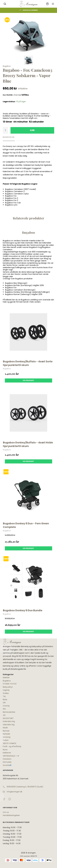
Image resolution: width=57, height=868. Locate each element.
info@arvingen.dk (15, 792)
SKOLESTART (8, 718)
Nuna (5, 750)
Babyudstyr (8, 687)
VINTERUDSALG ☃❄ (11, 756)
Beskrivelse (9, 137)
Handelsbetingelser (11, 815)
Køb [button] (32, 130)
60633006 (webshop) (16, 787)
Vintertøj (7, 737)
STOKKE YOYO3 (10, 684)
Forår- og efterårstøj (12, 746)
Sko (4, 709)
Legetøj (6, 690)
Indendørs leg (9, 721)
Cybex (6, 740)
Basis (5, 699)
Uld (4, 703)
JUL (4, 715)
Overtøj (6, 706)
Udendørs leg (9, 725)
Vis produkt (28, 380)
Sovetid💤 (7, 765)
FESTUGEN (7, 762)
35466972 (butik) (35, 787)
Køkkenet (7, 753)
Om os (6, 812)
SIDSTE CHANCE (10, 743)
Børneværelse (9, 712)
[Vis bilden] (29, 60)
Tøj (4, 696)
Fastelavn (7, 759)
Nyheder (7, 734)
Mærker (6, 677)
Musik (5, 728)
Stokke (6, 693)
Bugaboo (7, 681)
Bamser (6, 731)
